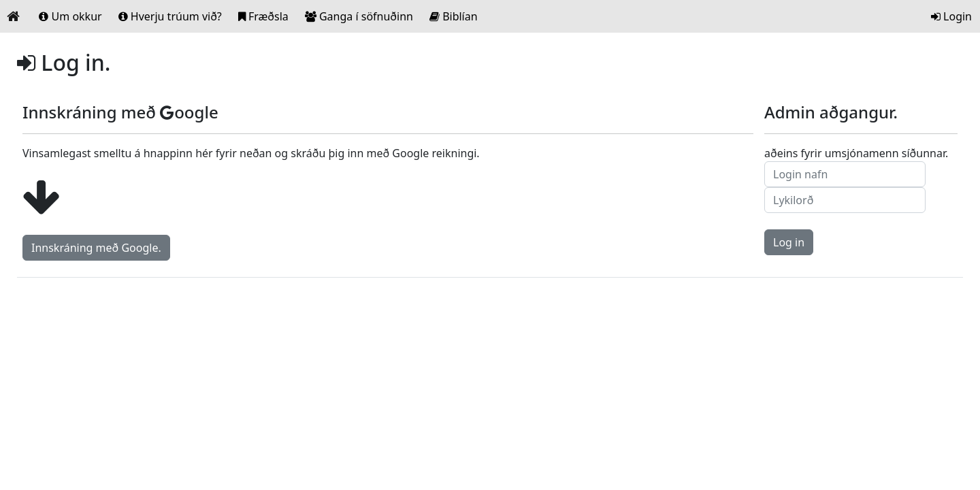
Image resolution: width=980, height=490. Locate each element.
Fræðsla (263, 16)
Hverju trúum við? (170, 16)
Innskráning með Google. (96, 248)
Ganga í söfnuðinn (359, 16)
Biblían (454, 16)
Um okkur (70, 16)
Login (951, 16)
